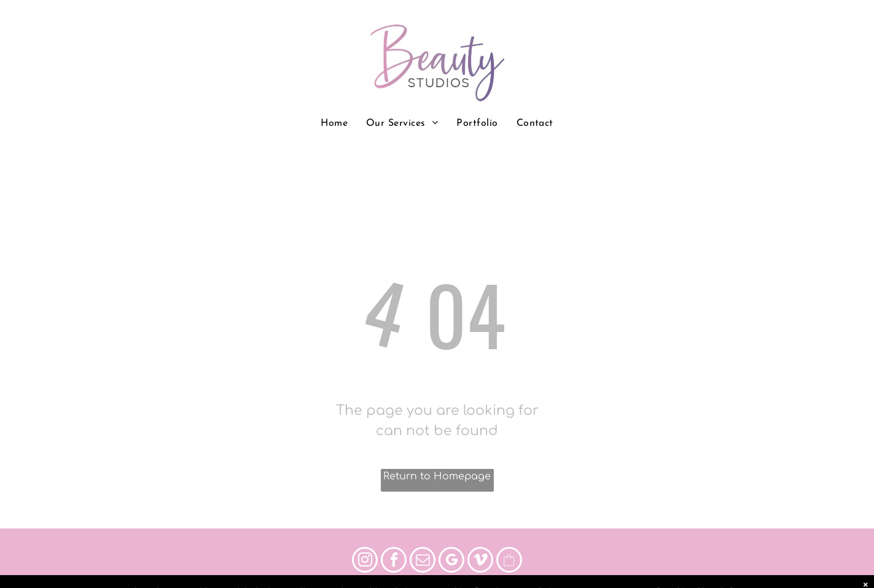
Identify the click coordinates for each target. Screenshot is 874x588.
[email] (423, 561)
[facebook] (394, 561)
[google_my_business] (451, 561)
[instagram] (365, 561)
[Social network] (509, 561)
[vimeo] (480, 561)
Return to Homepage (437, 476)
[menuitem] (334, 123)
